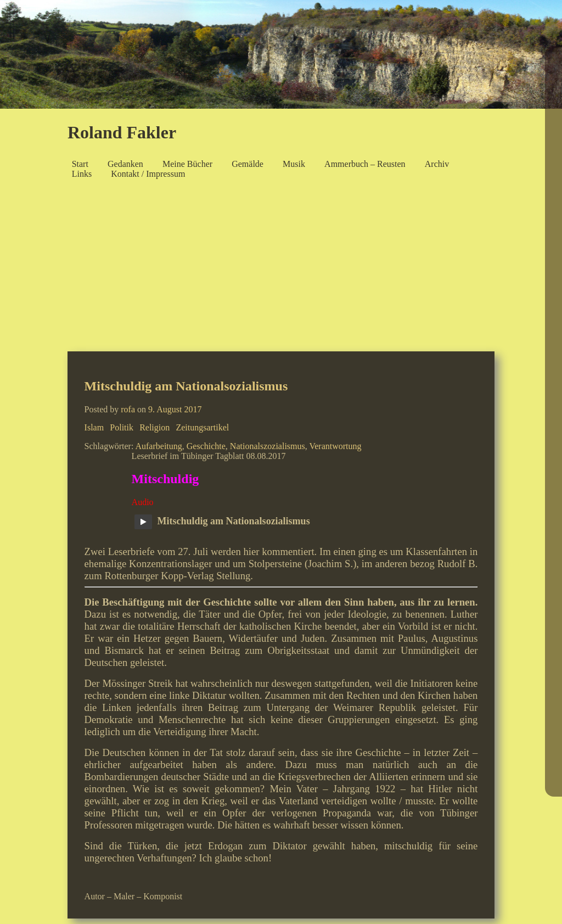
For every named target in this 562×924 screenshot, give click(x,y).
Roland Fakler (122, 132)
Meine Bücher (187, 164)
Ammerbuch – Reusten (365, 164)
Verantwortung (335, 446)
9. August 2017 (175, 409)
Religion (154, 427)
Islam (94, 427)
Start (80, 164)
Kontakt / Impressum (148, 174)
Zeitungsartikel (202, 427)
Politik (122, 427)
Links (82, 174)
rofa (128, 409)
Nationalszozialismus (268, 446)
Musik (294, 164)
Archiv (437, 164)
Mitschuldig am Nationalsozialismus (186, 386)
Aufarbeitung (158, 446)
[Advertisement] (281, 268)
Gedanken (125, 164)
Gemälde (248, 164)
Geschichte (206, 446)
